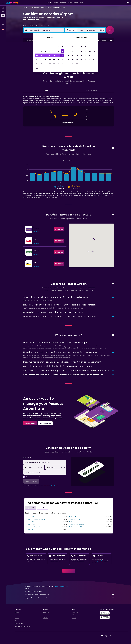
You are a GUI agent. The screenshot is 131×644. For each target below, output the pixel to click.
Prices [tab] (46, 90)
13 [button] (50, 55)
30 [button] (63, 64)
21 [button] (54, 60)
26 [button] (45, 64)
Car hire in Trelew (31, 529)
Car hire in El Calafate (32, 517)
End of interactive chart (49, 122)
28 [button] (54, 64)
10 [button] (37, 55)
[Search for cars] (3, 16)
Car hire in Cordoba (75, 519)
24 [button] (37, 64)
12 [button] (45, 55)
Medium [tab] (72, 161)
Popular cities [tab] (31, 508)
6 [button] (50, 51)
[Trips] (3, 25)
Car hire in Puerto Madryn (76, 524)
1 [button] (58, 47)
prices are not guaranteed (62, 586)
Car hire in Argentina (34, 7)
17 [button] (37, 60)
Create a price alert (98, 561)
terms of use (46, 485)
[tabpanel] (69, 113)
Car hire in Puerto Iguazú (33, 527)
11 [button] (41, 55)
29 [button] (58, 64)
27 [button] (50, 64)
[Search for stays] (3, 12)
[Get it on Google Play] (105, 613)
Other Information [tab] (91, 90)
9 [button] (63, 51)
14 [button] (54, 55)
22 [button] (58, 60)
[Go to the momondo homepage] (12, 3)
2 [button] (63, 47)
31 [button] (37, 68)
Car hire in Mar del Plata (76, 527)
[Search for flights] (3, 8)
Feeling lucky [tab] (43, 508)
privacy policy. (55, 485)
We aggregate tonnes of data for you (70, 595)
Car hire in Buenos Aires (76, 517)
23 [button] (63, 60)
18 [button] (41, 60)
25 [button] (41, 64)
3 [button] (37, 51)
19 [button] (45, 60)
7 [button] (54, 51)
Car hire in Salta (30, 524)
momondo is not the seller (70, 591)
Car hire (25, 7)
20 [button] (50, 60)
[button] (3, 3)
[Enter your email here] (47, 472)
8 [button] (58, 51)
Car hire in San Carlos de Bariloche (36, 519)
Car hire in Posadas (46, 7)
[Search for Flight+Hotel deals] (3, 19)
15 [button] (58, 55)
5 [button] (45, 51)
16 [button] (63, 55)
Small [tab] (65, 161)
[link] (59, 229)
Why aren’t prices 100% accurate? (70, 598)
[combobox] (28, 25)
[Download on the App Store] (105, 617)
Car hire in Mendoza (75, 522)
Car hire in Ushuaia (31, 522)
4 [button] (41, 51)
